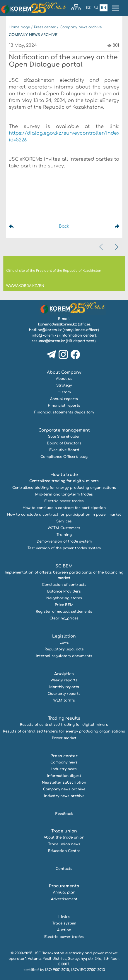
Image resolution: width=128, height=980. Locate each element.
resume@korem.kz (48, 341)
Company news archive (81, 27)
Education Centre (64, 851)
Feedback (64, 814)
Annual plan (64, 892)
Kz (88, 8)
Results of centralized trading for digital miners (64, 725)
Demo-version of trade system (64, 541)
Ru (96, 8)
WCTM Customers (64, 528)
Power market (64, 738)
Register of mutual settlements (64, 612)
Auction (64, 930)
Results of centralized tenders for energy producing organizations (64, 731)
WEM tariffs (64, 700)
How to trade (64, 475)
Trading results (64, 718)
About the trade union (64, 837)
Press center (45, 27)
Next (103, 226)
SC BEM (64, 566)
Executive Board (64, 450)
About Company (64, 372)
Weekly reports (64, 680)
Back (64, 226)
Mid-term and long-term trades (64, 494)
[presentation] (102, 247)
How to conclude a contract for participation (64, 508)
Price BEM (64, 605)
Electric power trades (64, 501)
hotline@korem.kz (45, 330)
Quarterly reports (64, 694)
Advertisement (64, 899)
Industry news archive (64, 796)
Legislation (64, 636)
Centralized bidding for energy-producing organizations (64, 488)
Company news (64, 762)
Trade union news (64, 844)
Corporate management (64, 430)
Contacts (64, 869)
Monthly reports (64, 687)
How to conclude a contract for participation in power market (64, 515)
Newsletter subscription (64, 782)
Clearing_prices (64, 618)
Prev (25, 226)
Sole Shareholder (64, 437)
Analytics (64, 674)
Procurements (64, 886)
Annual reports (64, 399)
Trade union (64, 831)
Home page (19, 27)
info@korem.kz (45, 335)
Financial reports (64, 406)
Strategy (64, 385)
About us (64, 379)
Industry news (64, 769)
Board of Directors (64, 443)
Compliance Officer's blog (64, 457)
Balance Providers (64, 591)
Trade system (64, 923)
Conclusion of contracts (64, 585)
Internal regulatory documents (64, 656)
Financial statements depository (64, 412)
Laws (64, 643)
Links (64, 917)
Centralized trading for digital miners (64, 481)
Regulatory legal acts (64, 649)
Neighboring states (64, 598)
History (64, 392)
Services (64, 521)
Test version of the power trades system (64, 548)
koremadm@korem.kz (57, 324)
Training (64, 535)
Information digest (64, 776)
